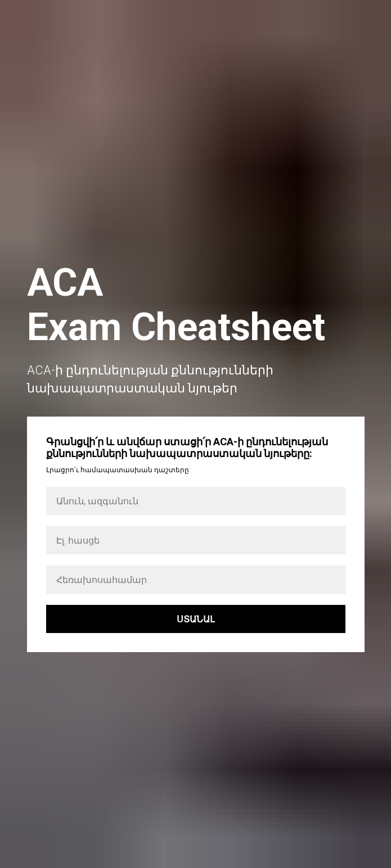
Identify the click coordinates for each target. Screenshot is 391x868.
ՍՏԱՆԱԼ (196, 619)
